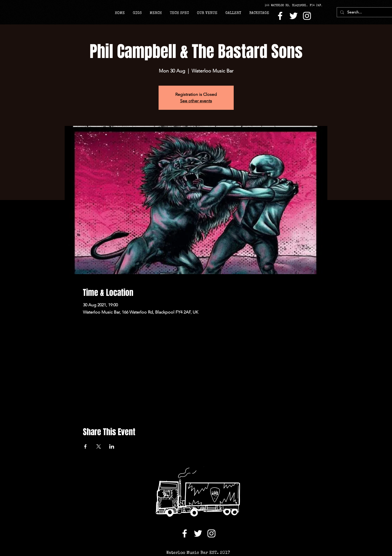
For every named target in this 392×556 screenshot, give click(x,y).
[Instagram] (307, 16)
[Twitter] (294, 16)
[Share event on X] (99, 446)
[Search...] (364, 12)
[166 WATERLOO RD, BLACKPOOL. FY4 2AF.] (295, 5)
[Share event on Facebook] (85, 446)
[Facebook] (280, 16)
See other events (196, 101)
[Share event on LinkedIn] (112, 446)
